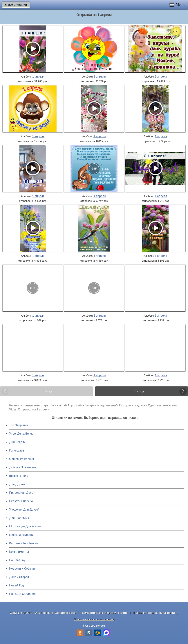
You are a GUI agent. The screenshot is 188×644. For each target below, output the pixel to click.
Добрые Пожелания (23, 467)
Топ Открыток (19, 425)
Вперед (139, 391)
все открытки (16, 5)
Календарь (17, 451)
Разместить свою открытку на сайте (104, 613)
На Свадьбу (17, 560)
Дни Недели (17, 442)
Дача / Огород (19, 577)
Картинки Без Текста (23, 543)
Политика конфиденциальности (154, 613)
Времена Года (19, 476)
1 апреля (38, 76)
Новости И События (23, 569)
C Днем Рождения (22, 459)
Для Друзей (17, 484)
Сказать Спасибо (21, 501)
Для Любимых (19, 518)
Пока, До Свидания (22, 594)
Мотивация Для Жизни (25, 526)
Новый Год (17, 585)
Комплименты (19, 552)
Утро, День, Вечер (21, 434)
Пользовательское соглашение (94, 619)
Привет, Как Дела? (22, 493)
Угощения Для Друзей (24, 510)
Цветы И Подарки (21, 535)
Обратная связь (65, 613)
